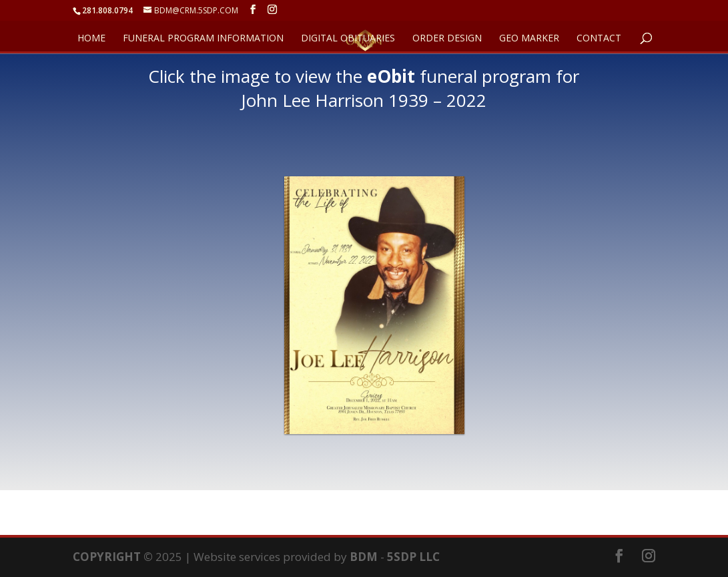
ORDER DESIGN (447, 39)
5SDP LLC (413, 557)
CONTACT (599, 39)
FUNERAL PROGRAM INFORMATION (203, 39)
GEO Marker (529, 39)
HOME (91, 39)
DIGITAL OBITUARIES (348, 39)
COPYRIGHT (107, 557)
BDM (364, 557)
